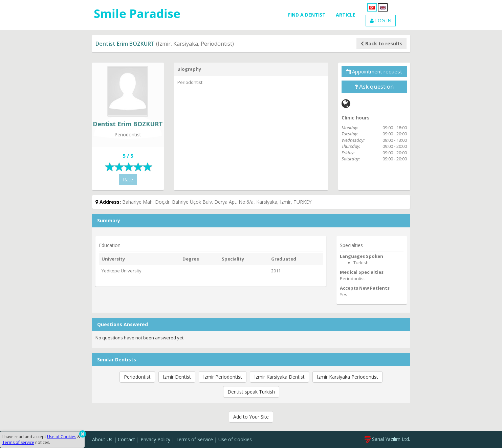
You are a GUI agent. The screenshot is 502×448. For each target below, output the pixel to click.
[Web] (346, 103)
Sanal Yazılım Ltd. (387, 439)
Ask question (374, 86)
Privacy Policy (155, 439)
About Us (102, 439)
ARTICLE (346, 15)
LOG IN (381, 20)
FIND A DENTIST (307, 15)
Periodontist (137, 377)
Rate (128, 180)
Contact (126, 439)
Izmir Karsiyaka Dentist (279, 377)
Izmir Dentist (177, 377)
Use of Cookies (235, 439)
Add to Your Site (251, 417)
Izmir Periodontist (223, 377)
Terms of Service (194, 439)
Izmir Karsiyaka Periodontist (347, 377)
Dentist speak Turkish (251, 392)
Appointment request (374, 71)
